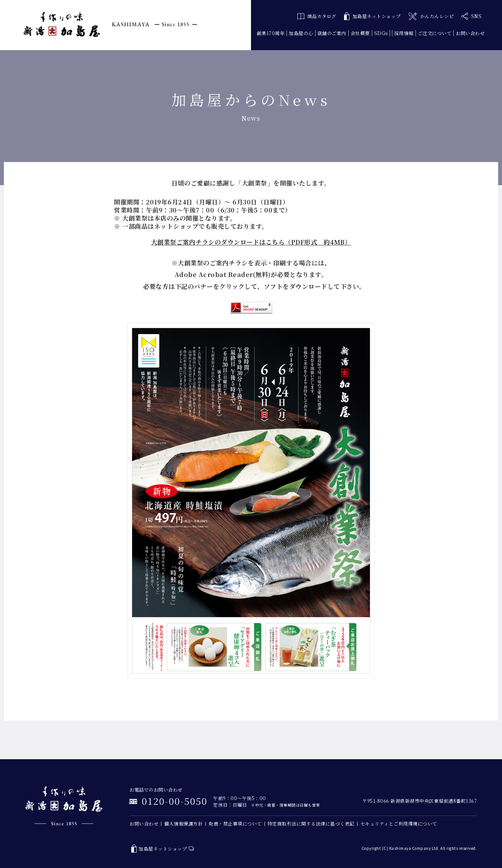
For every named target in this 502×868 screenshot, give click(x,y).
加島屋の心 (301, 33)
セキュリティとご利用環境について (399, 823)
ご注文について (435, 33)
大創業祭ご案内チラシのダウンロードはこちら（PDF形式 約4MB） (251, 242)
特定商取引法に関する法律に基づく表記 (311, 823)
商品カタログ (317, 16)
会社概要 (360, 33)
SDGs (381, 33)
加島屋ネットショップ (372, 16)
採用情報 (404, 33)
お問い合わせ (470, 33)
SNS (471, 16)
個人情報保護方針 (183, 823)
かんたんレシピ (431, 16)
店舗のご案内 (332, 33)
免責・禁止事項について (235, 823)
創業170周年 (271, 33)
